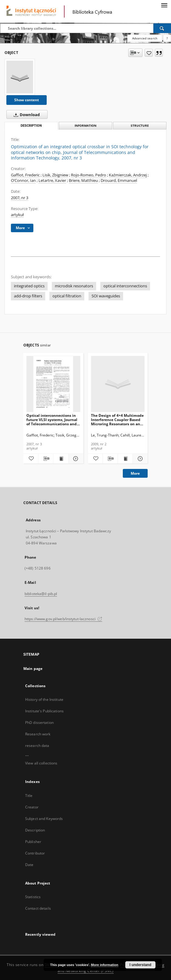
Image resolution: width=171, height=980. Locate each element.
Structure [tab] (140, 126)
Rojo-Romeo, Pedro (89, 175)
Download (25, 115)
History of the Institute (44, 699)
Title (29, 796)
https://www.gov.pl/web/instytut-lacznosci (63, 619)
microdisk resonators (74, 286)
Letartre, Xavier (52, 181)
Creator (32, 807)
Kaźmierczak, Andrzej (128, 175)
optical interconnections (125, 286)
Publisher (33, 842)
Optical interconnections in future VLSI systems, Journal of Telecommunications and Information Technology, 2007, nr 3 (52, 420)
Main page (33, 669)
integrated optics (29, 286)
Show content (27, 100)
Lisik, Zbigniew (55, 175)
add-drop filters (28, 296)
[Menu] (164, 5)
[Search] (162, 28)
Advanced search (145, 38)
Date (29, 865)
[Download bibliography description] (46, 459)
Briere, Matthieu (83, 181)
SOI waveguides (106, 296)
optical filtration (67, 296)
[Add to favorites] (149, 53)
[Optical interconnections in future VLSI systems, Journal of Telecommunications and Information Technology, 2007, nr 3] (53, 384)
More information (105, 965)
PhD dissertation (39, 722)
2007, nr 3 (20, 198)
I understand (140, 965)
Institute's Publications (44, 711)
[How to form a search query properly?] (167, 38)
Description (35, 830)
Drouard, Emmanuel (119, 181)
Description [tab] (31, 126)
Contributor (35, 853)
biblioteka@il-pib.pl (41, 594)
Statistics (33, 897)
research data (37, 746)
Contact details (38, 908)
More (135, 473)
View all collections (41, 763)
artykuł (17, 215)
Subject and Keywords (44, 819)
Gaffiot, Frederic (25, 175)
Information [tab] (85, 126)
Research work (38, 734)
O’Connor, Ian (23, 181)
